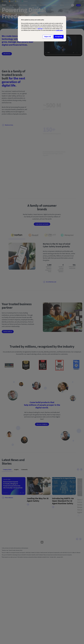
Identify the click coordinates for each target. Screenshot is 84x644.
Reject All (48, 37)
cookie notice (59, 30)
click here (40, 29)
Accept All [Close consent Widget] (59, 37)
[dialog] (42, 29)
